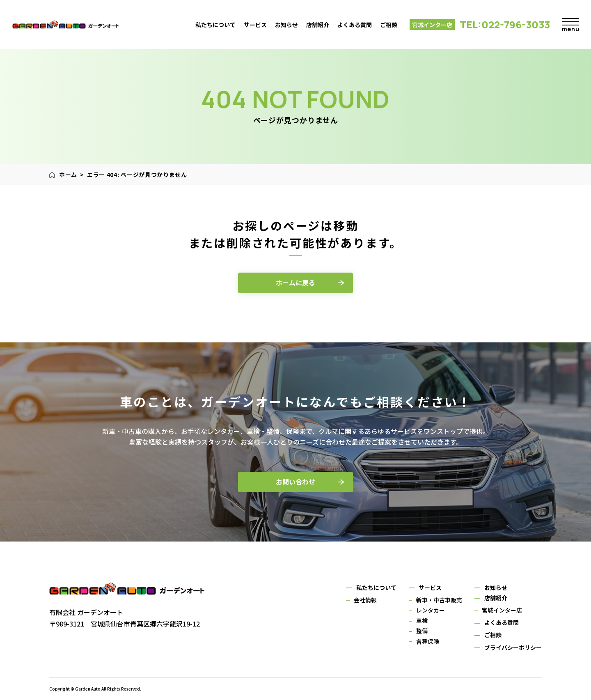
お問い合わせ (295, 482)
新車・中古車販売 (439, 600)
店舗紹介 (318, 25)
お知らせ (286, 25)
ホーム (68, 174)
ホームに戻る (295, 282)
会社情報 (365, 600)
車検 (422, 620)
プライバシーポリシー (513, 647)
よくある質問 (355, 25)
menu (570, 27)
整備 (422, 631)
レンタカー (431, 610)
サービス (255, 25)
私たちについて (215, 25)
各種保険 (428, 641)
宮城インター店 (502, 610)
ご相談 (389, 25)
